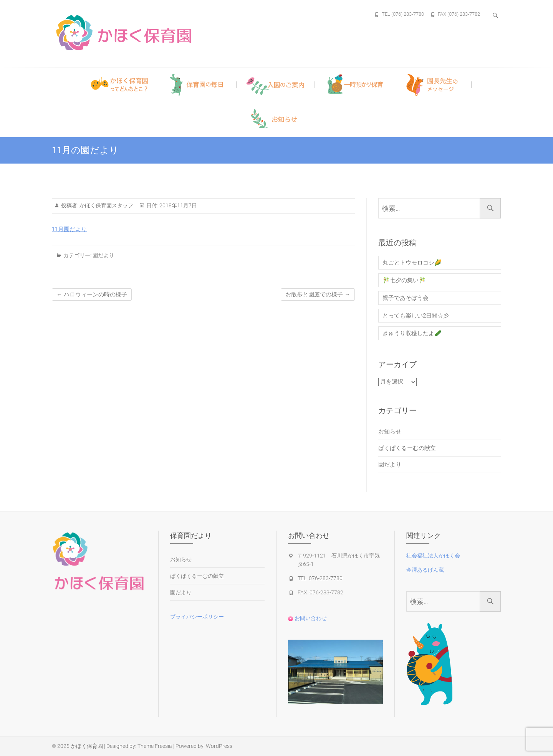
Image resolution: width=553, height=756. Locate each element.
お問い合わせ (307, 618)
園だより (103, 255)
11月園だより (69, 229)
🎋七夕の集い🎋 (404, 280)
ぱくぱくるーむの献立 (407, 448)
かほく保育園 (87, 746)
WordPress (219, 746)
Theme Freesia (155, 746)
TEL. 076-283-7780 (320, 578)
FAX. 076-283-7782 (320, 592)
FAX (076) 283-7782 (459, 14)
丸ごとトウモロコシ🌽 (412, 263)
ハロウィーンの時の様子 (92, 294)
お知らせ (390, 432)
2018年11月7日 (178, 205)
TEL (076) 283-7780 (403, 14)
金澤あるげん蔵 (425, 570)
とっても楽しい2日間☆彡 (416, 316)
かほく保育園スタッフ (106, 205)
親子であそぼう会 (406, 298)
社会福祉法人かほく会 (433, 556)
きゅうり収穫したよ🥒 (412, 333)
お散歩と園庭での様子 (318, 294)
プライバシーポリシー (197, 617)
